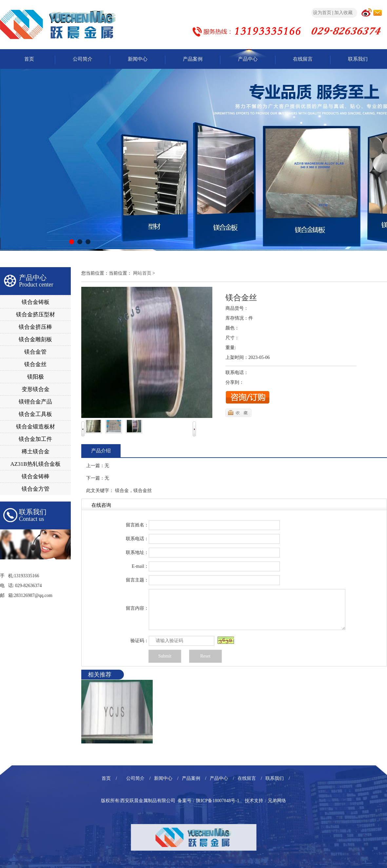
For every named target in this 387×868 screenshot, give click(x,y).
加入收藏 (343, 13)
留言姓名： (137, 525)
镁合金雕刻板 (35, 339)
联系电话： (137, 539)
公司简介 (83, 59)
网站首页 (142, 273)
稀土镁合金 (36, 452)
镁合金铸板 (36, 302)
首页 (29, 59)
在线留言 (303, 59)
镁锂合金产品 (35, 402)
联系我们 (358, 59)
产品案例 (193, 59)
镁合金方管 (36, 489)
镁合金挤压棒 (35, 327)
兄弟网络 (277, 801)
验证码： (140, 641)
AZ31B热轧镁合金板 (36, 464)
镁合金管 (35, 352)
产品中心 (248, 59)
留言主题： (137, 580)
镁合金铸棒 (36, 476)
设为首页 (322, 13)
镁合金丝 (35, 364)
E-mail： (140, 566)
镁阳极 (36, 377)
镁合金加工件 (35, 439)
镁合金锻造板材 (36, 427)
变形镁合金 (36, 389)
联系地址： (137, 552)
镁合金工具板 (35, 414)
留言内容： (137, 608)
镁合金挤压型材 (36, 315)
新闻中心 (138, 59)
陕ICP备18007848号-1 (217, 801)
